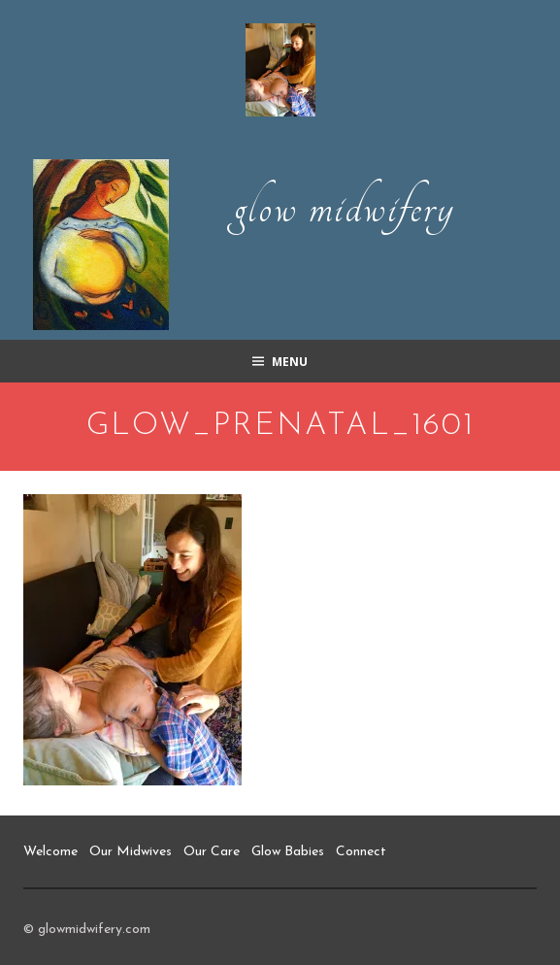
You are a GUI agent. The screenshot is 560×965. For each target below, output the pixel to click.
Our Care (212, 852)
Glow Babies (288, 852)
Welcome (50, 852)
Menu (290, 362)
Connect (361, 852)
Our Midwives (131, 852)
